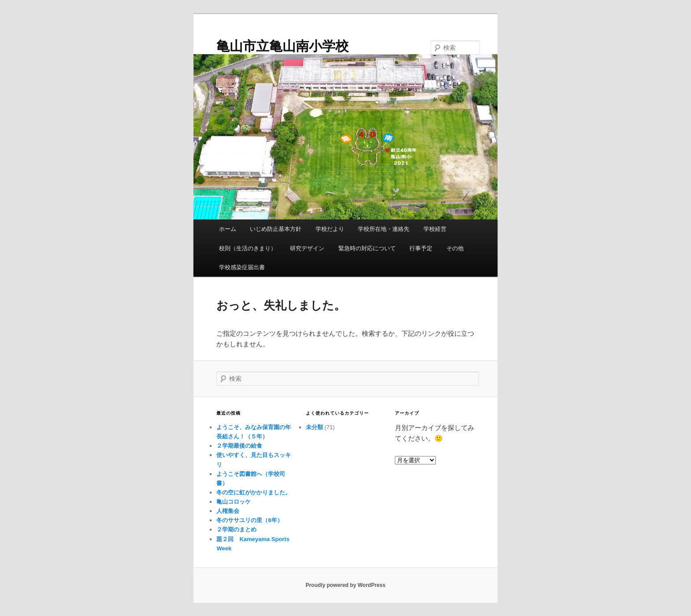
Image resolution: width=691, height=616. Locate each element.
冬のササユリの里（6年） (249, 520)
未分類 (314, 427)
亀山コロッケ (234, 502)
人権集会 (228, 511)
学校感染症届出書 (242, 267)
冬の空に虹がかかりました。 (254, 492)
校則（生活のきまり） (248, 248)
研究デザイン (307, 248)
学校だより (330, 229)
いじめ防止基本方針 (276, 229)
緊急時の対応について (367, 248)
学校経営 (435, 229)
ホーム (228, 229)
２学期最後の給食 (239, 446)
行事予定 (421, 248)
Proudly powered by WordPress (345, 585)
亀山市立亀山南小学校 (282, 46)
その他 (455, 248)
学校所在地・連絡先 (384, 229)
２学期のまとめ (236, 529)
